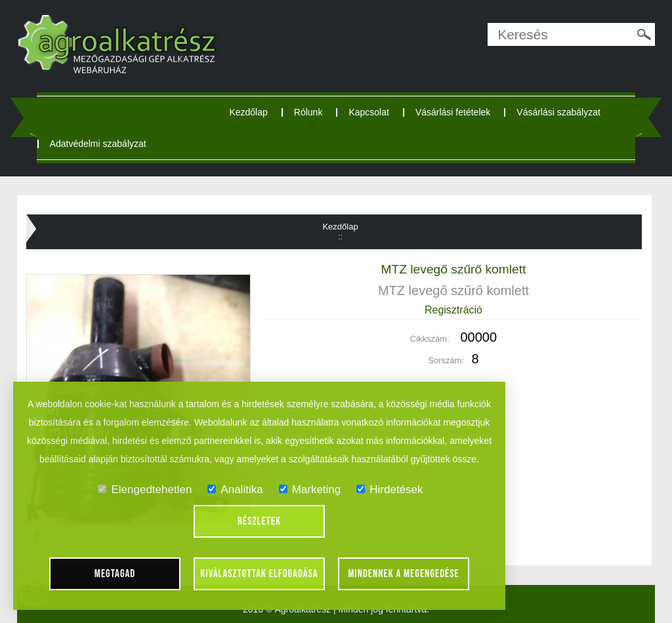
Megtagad (115, 574)
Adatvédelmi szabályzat (98, 144)
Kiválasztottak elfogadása (259, 574)
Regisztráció (453, 310)
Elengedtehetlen (145, 490)
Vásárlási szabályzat (558, 112)
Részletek (259, 521)
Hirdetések (389, 490)
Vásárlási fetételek (453, 112)
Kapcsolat (368, 112)
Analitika (235, 490)
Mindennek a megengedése (404, 574)
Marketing (310, 490)
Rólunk (308, 112)
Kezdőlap (248, 112)
